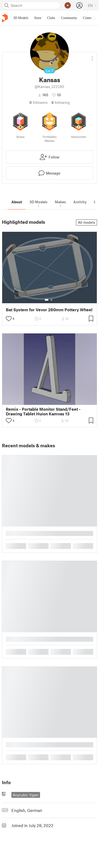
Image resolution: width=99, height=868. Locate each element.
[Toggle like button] (9, 319)
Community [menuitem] (69, 18)
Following (61, 102)
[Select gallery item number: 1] (47, 300)
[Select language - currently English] (92, 5)
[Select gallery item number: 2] (51, 300)
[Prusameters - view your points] (68, 5)
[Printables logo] (5, 18)
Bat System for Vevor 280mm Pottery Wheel (49, 310)
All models (87, 222)
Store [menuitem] (38, 18)
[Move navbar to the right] (94, 18)
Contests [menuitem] (89, 18)
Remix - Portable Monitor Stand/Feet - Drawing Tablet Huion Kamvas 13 (43, 411)
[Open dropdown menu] (92, 57)
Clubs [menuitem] (51, 18)
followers (38, 102)
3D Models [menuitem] (21, 18)
